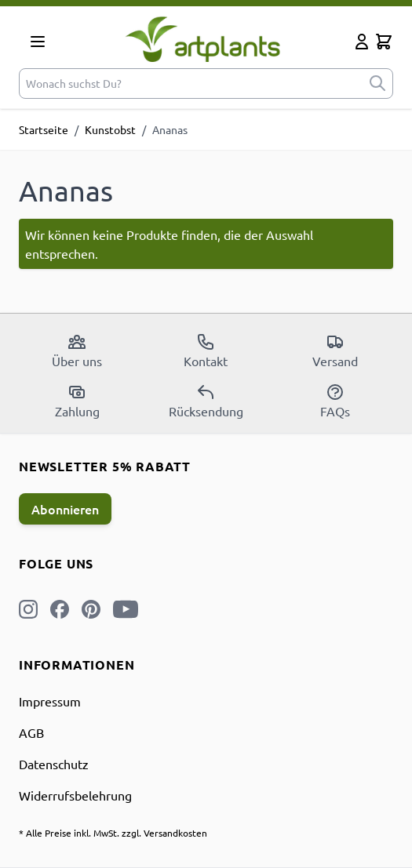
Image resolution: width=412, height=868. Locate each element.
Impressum (50, 701)
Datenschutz (54, 764)
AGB (31, 732)
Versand (335, 350)
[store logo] (203, 39)
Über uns (77, 350)
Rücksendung (206, 401)
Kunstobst (110, 129)
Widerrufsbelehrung (75, 795)
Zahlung (77, 401)
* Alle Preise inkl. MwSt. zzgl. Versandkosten (113, 833)
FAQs (335, 401)
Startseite (44, 129)
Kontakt (206, 350)
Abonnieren (65, 509)
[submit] (377, 84)
